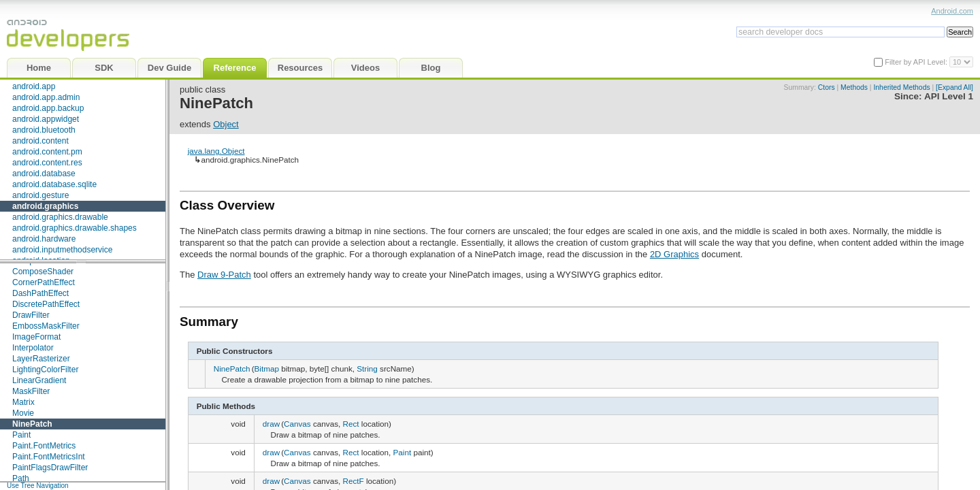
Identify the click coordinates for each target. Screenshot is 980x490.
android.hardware (44, 239)
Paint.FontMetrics (44, 446)
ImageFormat (36, 337)
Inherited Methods (901, 87)
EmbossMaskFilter (46, 326)
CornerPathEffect (44, 282)
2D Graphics (674, 254)
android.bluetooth (44, 130)
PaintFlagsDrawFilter (50, 468)
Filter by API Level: (917, 62)
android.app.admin (46, 97)
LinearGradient (39, 380)
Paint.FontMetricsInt (49, 457)
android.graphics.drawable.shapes (75, 228)
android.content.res (47, 163)
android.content (40, 141)
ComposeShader (43, 272)
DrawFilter (31, 315)
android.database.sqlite (54, 184)
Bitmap (267, 369)
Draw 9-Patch (224, 275)
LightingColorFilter (45, 370)
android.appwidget (46, 119)
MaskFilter (31, 391)
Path (21, 478)
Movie (23, 413)
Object (226, 124)
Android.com (952, 11)
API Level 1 (949, 96)
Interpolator (33, 348)
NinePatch (32, 424)
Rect (350, 424)
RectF (353, 481)
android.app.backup (48, 108)
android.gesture (40, 195)
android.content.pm (47, 152)
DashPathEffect (40, 293)
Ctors (827, 87)
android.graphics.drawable (60, 217)
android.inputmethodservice (62, 250)
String (367, 369)
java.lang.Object (216, 151)
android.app (34, 86)
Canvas (297, 424)
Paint (21, 435)
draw (271, 424)
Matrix (23, 402)
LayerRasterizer (41, 359)
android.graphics (45, 206)
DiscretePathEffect (46, 304)
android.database (44, 174)
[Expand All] (954, 87)
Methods (854, 87)
